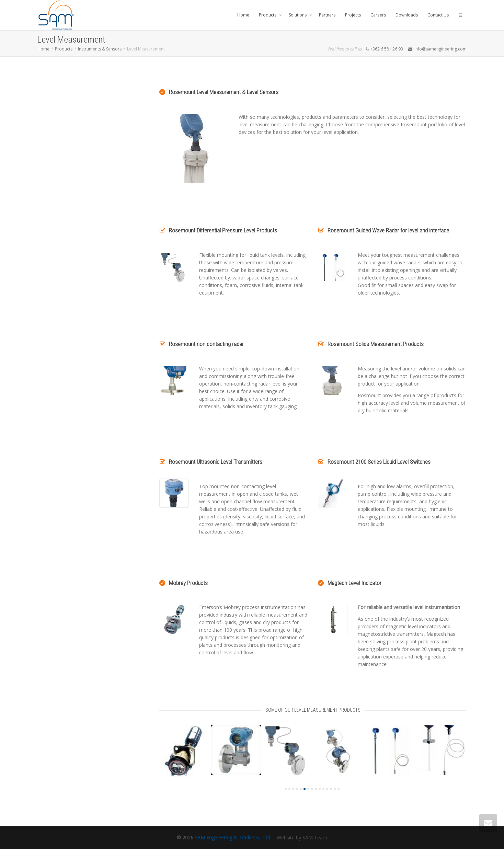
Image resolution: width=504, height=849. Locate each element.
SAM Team (315, 837)
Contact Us (438, 15)
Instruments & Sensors (100, 49)
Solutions (298, 15)
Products (268, 15)
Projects (353, 15)
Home (243, 15)
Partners (327, 15)
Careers (378, 15)
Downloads (407, 15)
